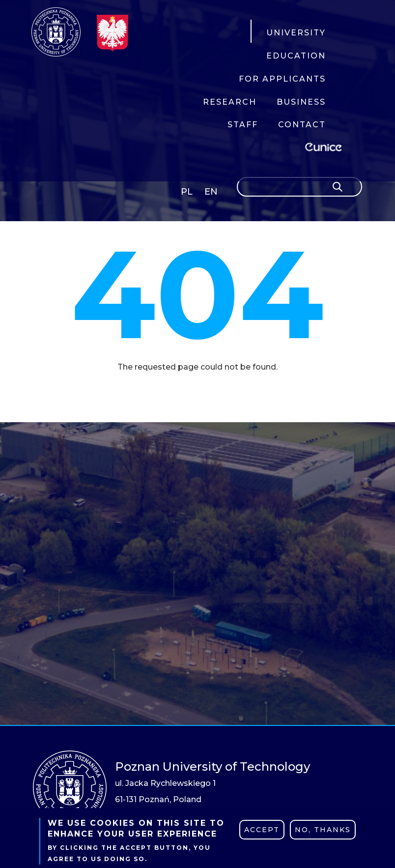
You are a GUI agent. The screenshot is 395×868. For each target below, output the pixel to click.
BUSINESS (301, 102)
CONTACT (302, 125)
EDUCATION (296, 56)
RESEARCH (230, 102)
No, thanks (323, 830)
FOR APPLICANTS (282, 79)
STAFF (243, 125)
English (212, 193)
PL (187, 192)
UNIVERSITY (296, 33)
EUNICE (325, 146)
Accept (262, 830)
